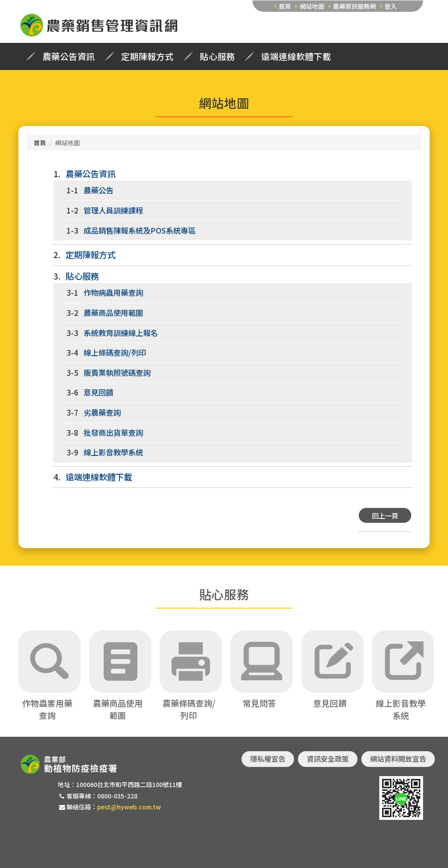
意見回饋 (98, 392)
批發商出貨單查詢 (113, 432)
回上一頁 (385, 515)
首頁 (285, 6)
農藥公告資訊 (69, 56)
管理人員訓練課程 (113, 210)
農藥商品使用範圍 (113, 313)
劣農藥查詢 (102, 412)
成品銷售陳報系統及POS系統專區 (140, 230)
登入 (391, 6)
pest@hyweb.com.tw (129, 807)
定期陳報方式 (147, 56)
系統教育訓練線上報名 (121, 333)
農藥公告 (98, 190)
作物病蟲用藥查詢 (113, 292)
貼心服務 (217, 56)
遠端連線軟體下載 (296, 56)
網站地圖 (312, 6)
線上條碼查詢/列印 (115, 352)
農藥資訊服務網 (354, 6)
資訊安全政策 (328, 759)
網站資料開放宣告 (398, 759)
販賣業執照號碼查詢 (117, 373)
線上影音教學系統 (113, 452)
